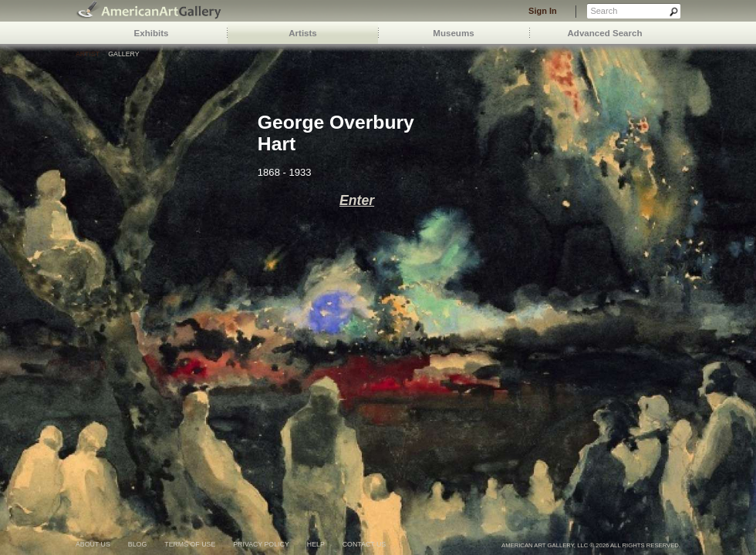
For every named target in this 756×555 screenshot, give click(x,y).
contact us (364, 544)
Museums (453, 33)
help (316, 544)
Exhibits (152, 33)
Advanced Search (605, 33)
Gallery (123, 54)
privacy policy (261, 544)
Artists (303, 33)
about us (93, 544)
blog (137, 544)
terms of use (190, 544)
